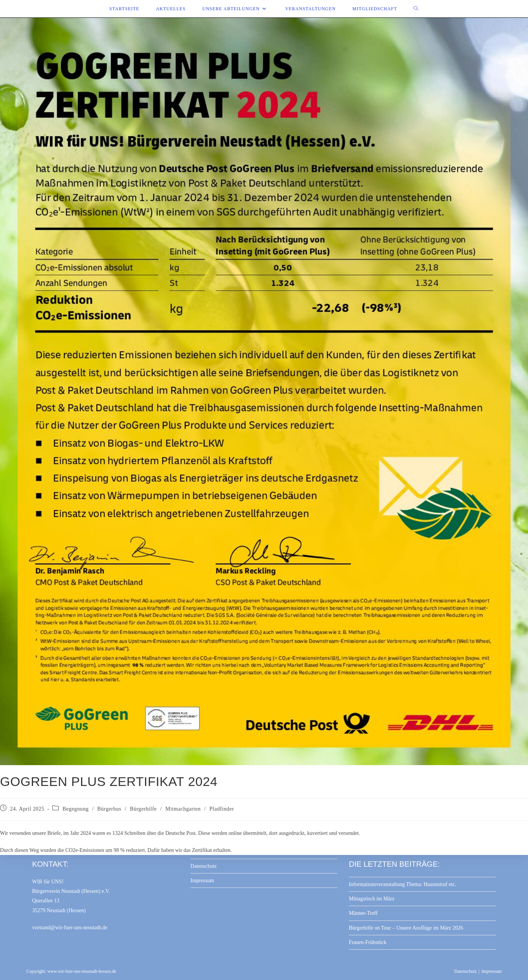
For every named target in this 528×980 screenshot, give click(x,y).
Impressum (202, 881)
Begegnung (76, 809)
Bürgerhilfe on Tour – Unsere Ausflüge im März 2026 (406, 928)
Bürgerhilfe (143, 809)
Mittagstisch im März (372, 899)
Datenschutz (204, 866)
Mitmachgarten (183, 809)
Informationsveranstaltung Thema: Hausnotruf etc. (403, 884)
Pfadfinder (222, 809)
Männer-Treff (363, 913)
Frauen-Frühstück (368, 942)
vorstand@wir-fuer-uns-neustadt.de (70, 928)
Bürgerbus (109, 809)
